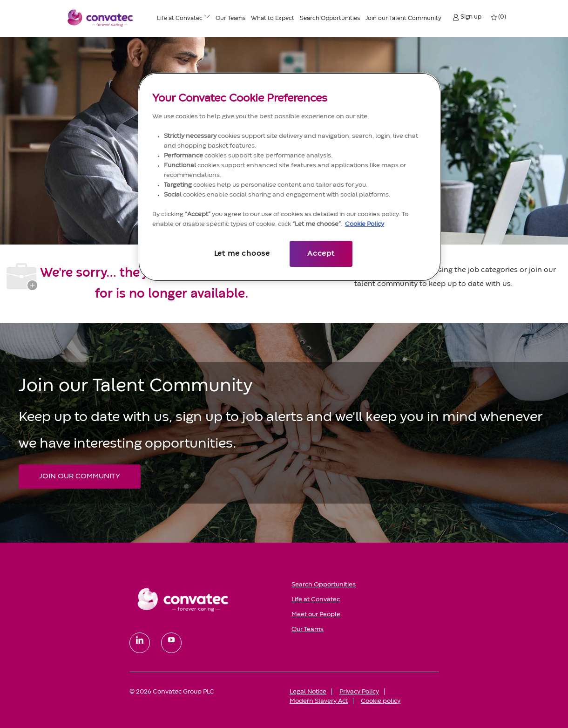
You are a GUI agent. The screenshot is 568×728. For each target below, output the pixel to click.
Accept (321, 254)
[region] (290, 177)
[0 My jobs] (499, 17)
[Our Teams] (230, 19)
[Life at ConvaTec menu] (207, 18)
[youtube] (171, 643)
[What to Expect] (273, 19)
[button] (467, 17)
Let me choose (242, 254)
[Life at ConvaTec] (180, 19)
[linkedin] (140, 643)
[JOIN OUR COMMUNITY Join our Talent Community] (80, 476)
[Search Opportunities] (330, 19)
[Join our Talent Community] (403, 19)
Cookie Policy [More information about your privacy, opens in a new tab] (365, 224)
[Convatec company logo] (101, 18)
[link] (204, 599)
